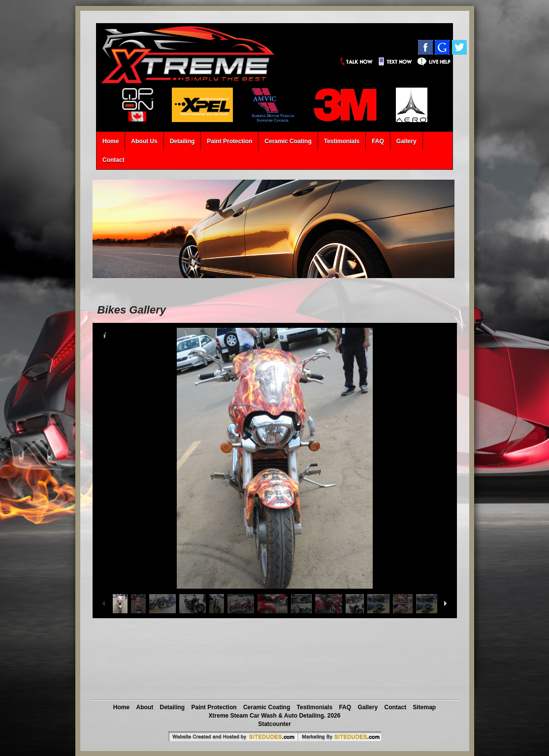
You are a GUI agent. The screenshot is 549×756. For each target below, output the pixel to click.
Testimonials (342, 141)
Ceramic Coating (288, 141)
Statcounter (274, 724)
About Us (144, 141)
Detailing (182, 141)
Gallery (406, 141)
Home (111, 141)
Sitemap (424, 707)
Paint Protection (229, 141)
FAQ (378, 141)
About (145, 707)
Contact (113, 160)
